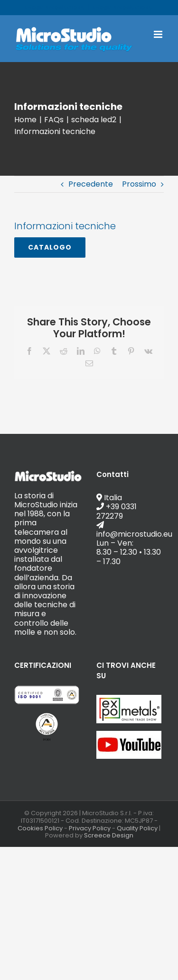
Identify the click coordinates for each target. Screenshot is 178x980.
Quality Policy (137, 828)
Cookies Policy (40, 828)
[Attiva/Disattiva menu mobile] (159, 34)
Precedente (91, 184)
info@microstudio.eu (123, 7)
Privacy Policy (90, 828)
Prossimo (139, 184)
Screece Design (109, 835)
